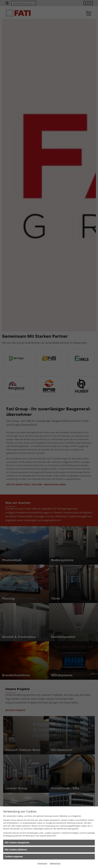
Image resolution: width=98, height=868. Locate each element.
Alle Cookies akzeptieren (17, 843)
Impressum (42, 863)
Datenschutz (55, 863)
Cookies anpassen (14, 856)
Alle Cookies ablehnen (16, 850)
